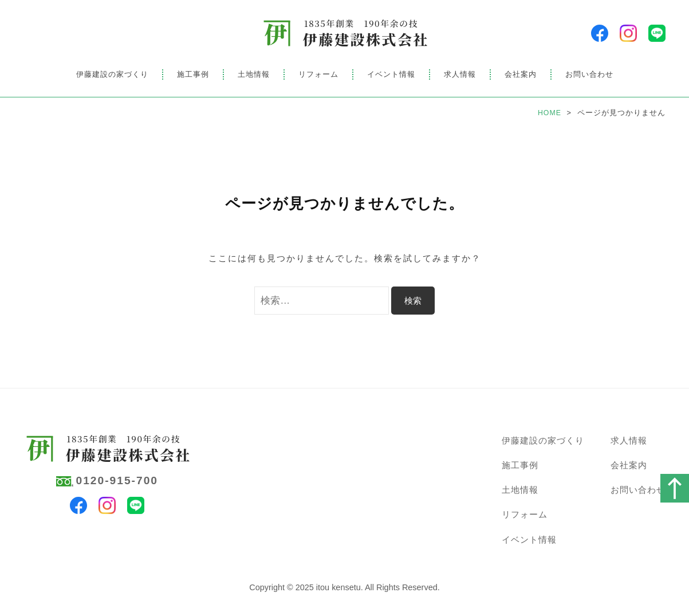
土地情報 (254, 74)
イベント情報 (391, 74)
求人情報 (460, 74)
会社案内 (521, 74)
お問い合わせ (589, 74)
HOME (549, 113)
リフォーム (318, 74)
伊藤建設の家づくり (112, 74)
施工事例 (193, 74)
